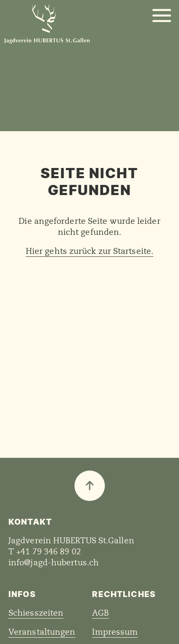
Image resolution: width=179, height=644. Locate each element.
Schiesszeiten (36, 613)
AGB (100, 613)
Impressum (115, 632)
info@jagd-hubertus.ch (54, 563)
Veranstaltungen (42, 632)
